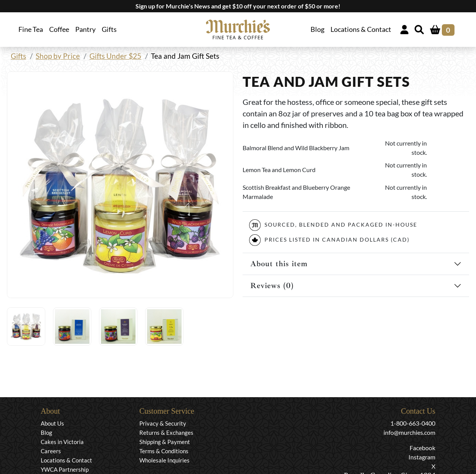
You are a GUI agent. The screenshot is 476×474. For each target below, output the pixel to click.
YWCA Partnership (65, 469)
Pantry (85, 29)
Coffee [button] (59, 29)
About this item (279, 264)
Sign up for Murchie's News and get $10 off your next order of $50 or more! (238, 6)
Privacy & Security (163, 423)
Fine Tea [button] (31, 29)
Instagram (422, 457)
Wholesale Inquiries (164, 460)
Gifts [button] (109, 29)
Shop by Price (58, 56)
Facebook (422, 448)
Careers (51, 451)
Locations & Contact (361, 29)
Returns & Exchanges (166, 433)
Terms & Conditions (164, 451)
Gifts (18, 56)
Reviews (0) (272, 286)
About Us (52, 423)
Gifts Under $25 (115, 56)
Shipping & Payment (165, 442)
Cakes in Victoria (62, 442)
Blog (317, 29)
